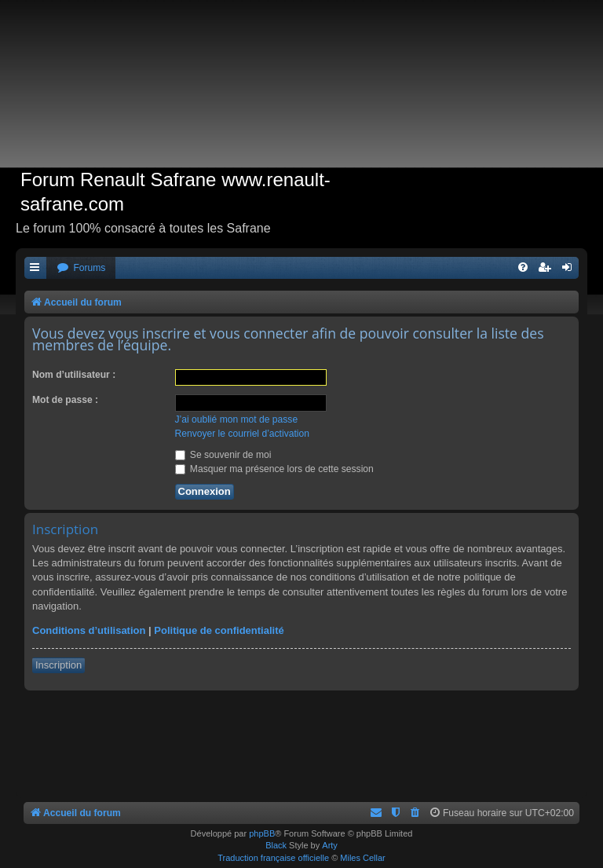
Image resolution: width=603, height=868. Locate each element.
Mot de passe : (65, 400)
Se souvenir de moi (223, 455)
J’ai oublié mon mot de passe (237, 419)
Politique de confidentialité (219, 630)
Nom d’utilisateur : (74, 375)
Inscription (58, 665)
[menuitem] (81, 268)
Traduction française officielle (273, 858)
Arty (330, 845)
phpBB (262, 833)
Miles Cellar (362, 858)
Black (276, 845)
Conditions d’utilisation (89, 630)
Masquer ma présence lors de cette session (274, 469)
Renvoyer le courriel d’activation (242, 434)
